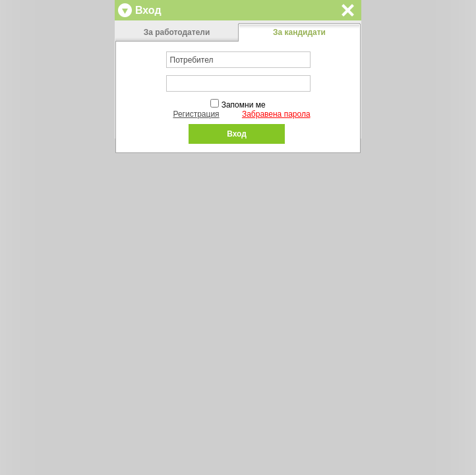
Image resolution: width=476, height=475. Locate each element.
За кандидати (299, 32)
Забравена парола (276, 114)
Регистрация (196, 114)
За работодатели (177, 32)
